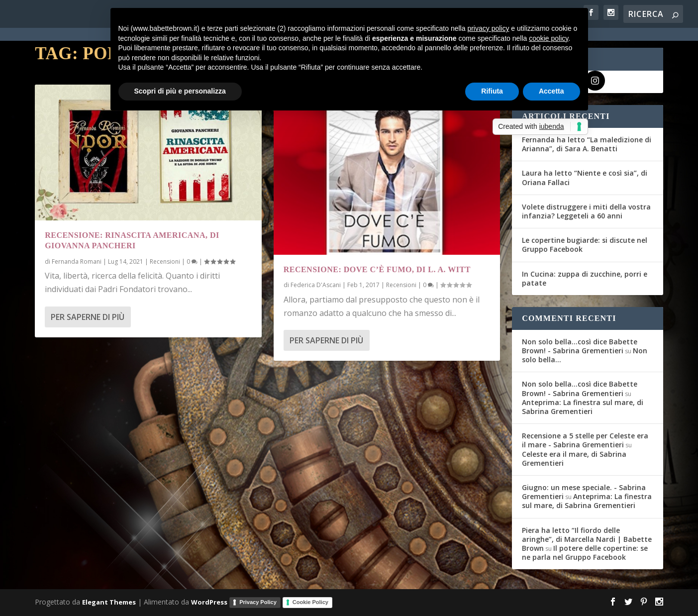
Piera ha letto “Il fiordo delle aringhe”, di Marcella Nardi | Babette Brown (587, 539)
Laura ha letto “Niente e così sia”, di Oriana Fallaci (585, 177)
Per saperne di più (88, 316)
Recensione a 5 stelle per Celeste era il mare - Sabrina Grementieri (585, 440)
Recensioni (165, 261)
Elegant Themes (109, 602)
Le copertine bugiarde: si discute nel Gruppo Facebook (585, 245)
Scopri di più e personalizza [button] (180, 91)
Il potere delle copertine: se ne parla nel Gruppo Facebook (585, 553)
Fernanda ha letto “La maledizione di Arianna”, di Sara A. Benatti (587, 144)
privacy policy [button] (488, 28)
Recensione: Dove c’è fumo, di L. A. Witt (377, 269)
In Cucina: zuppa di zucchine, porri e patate (585, 278)
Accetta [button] (551, 91)
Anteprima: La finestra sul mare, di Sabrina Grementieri (583, 407)
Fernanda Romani (77, 261)
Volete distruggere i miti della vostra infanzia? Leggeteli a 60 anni (586, 211)
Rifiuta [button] (492, 91)
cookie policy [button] (548, 38)
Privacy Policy (258, 602)
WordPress (209, 602)
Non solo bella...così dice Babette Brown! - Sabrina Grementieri (580, 346)
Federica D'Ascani (316, 285)
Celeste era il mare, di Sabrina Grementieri (574, 459)
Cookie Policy (310, 602)
